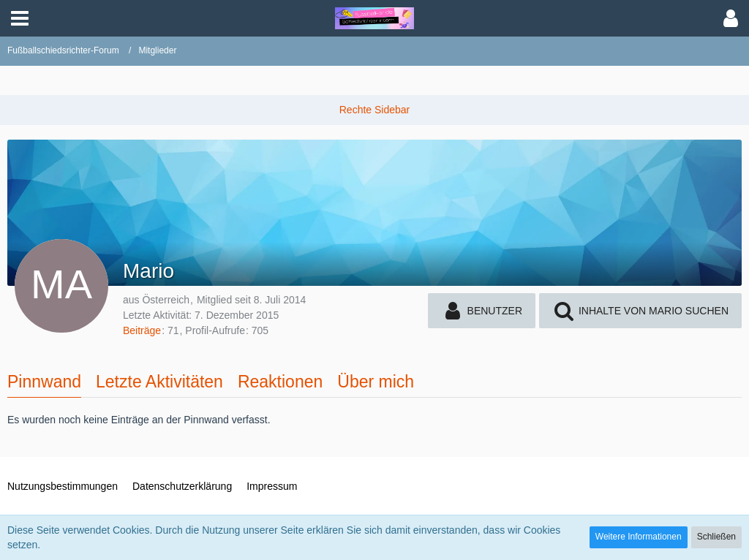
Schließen (716, 537)
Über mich (376, 382)
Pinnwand (44, 382)
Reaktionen (280, 382)
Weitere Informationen (639, 537)
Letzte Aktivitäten (159, 382)
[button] (20, 18)
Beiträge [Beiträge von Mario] (142, 330)
